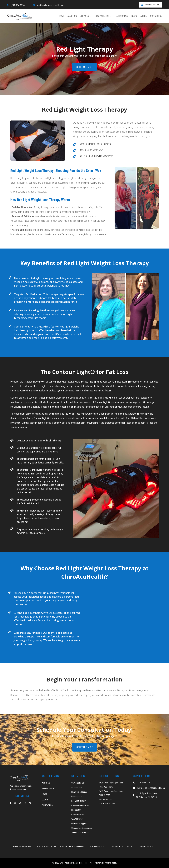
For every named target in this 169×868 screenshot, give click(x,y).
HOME (62, 16)
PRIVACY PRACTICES (47, 847)
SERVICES (84, 16)
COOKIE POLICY (97, 847)
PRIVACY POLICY (147, 847)
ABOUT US (72, 16)
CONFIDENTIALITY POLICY (122, 847)
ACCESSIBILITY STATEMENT (72, 847)
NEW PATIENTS (102, 16)
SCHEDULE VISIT (85, 67)
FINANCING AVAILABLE (152, 5)
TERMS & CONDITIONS (22, 847)
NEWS (134, 16)
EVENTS (144, 16)
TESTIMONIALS (121, 16)
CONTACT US (156, 16)
